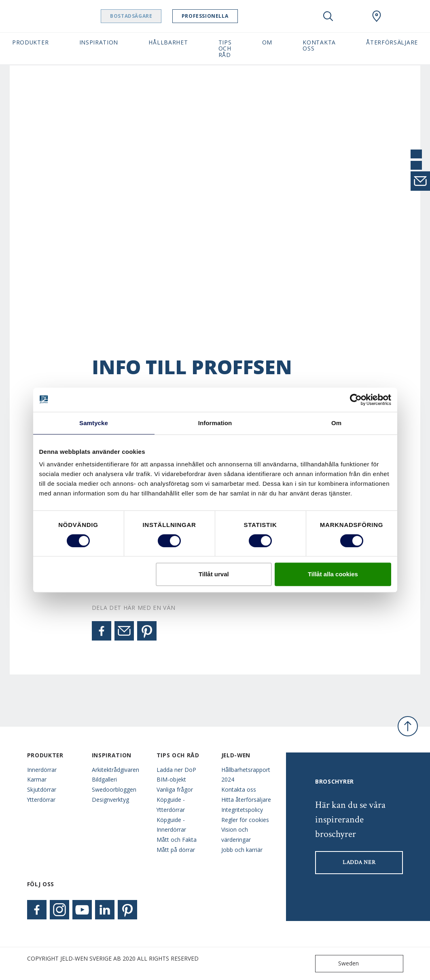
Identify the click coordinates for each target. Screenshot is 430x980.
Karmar (37, 779)
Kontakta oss (239, 789)
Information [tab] (215, 423)
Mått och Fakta (177, 840)
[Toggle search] (328, 16)
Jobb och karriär (242, 850)
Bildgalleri (104, 779)
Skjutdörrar (42, 789)
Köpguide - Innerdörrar (171, 825)
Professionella (226, 16)
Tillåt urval (214, 574)
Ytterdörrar (41, 800)
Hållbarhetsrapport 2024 (246, 775)
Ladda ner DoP (176, 770)
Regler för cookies (245, 820)
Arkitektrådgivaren (115, 770)
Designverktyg (110, 800)
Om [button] (267, 42)
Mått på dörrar (176, 850)
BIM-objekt (171, 779)
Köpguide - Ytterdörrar (171, 805)
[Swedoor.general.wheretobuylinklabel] (377, 16)
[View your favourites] (352, 16)
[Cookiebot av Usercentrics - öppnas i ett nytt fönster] (356, 400)
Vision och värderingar (236, 835)
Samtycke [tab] (94, 423)
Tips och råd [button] (225, 48)
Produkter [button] (30, 42)
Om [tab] (336, 423)
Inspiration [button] (99, 42)
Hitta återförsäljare (246, 800)
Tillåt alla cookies (333, 574)
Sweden (339, 964)
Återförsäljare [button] (392, 42)
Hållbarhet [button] (168, 42)
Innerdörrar (42, 770)
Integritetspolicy (242, 810)
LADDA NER (359, 862)
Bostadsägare (152, 16)
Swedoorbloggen (114, 789)
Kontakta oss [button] (319, 45)
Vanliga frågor (175, 789)
